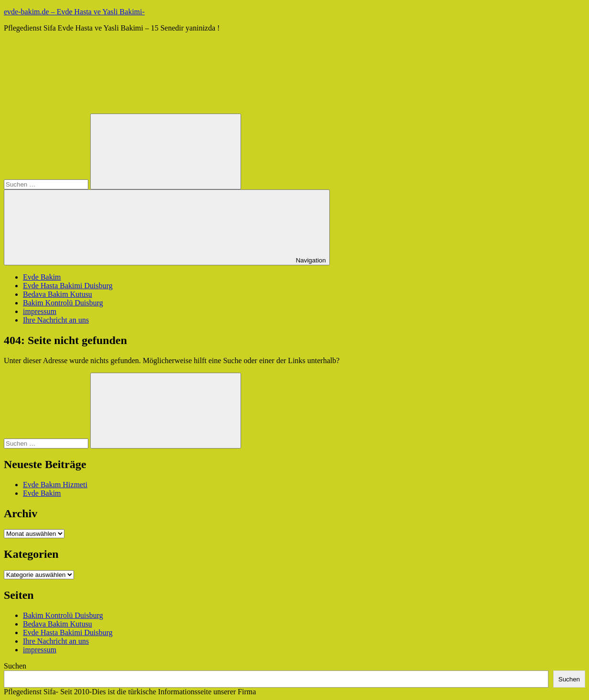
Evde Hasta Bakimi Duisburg (68, 286)
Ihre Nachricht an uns (56, 320)
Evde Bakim (42, 277)
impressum (40, 311)
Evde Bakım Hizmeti (55, 485)
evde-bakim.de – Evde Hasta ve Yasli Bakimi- (74, 12)
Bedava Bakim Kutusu (58, 294)
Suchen (15, 666)
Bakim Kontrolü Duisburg (63, 303)
